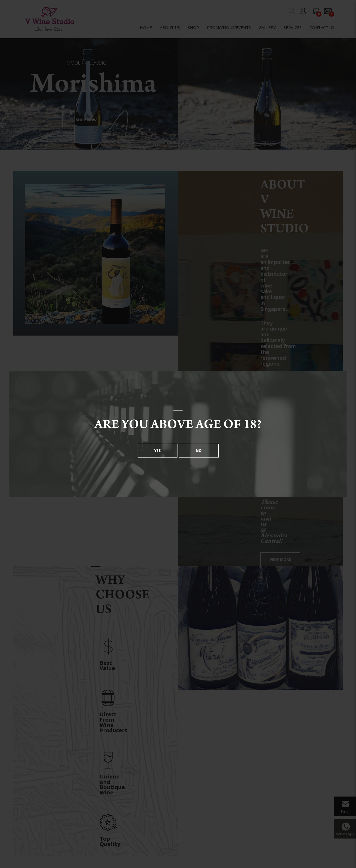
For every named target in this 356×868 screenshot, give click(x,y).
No (199, 450)
